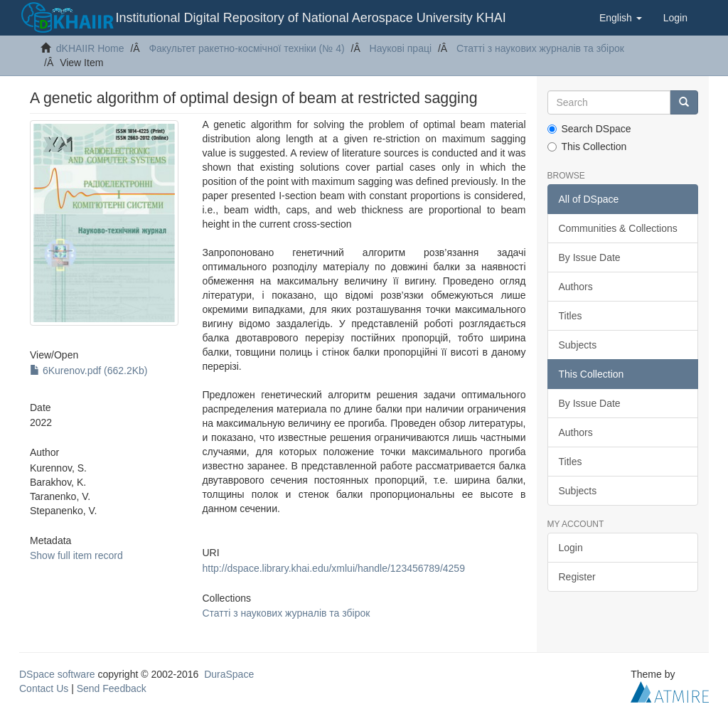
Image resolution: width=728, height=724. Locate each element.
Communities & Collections (618, 228)
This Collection (587, 147)
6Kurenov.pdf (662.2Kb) (89, 371)
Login (571, 548)
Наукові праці (401, 48)
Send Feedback (112, 688)
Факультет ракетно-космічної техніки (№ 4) (246, 48)
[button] (621, 18)
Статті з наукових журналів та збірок (540, 48)
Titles (571, 316)
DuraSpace (229, 674)
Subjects (578, 345)
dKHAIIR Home (90, 48)
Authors (576, 287)
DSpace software (57, 674)
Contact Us (44, 688)
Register (577, 577)
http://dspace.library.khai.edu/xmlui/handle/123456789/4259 (334, 568)
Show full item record (76, 555)
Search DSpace (589, 129)
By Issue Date (590, 257)
